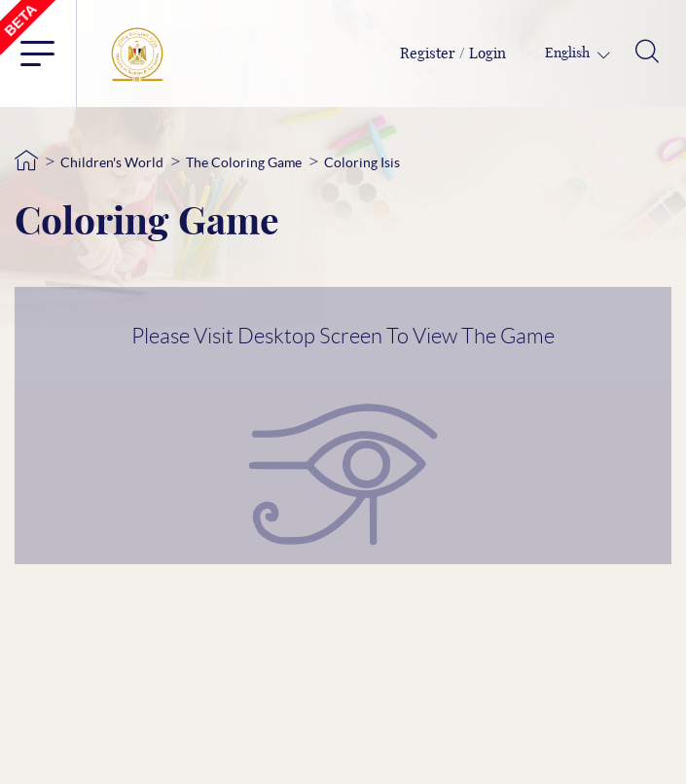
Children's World (112, 162)
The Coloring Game (244, 162)
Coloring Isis (362, 162)
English (569, 53)
